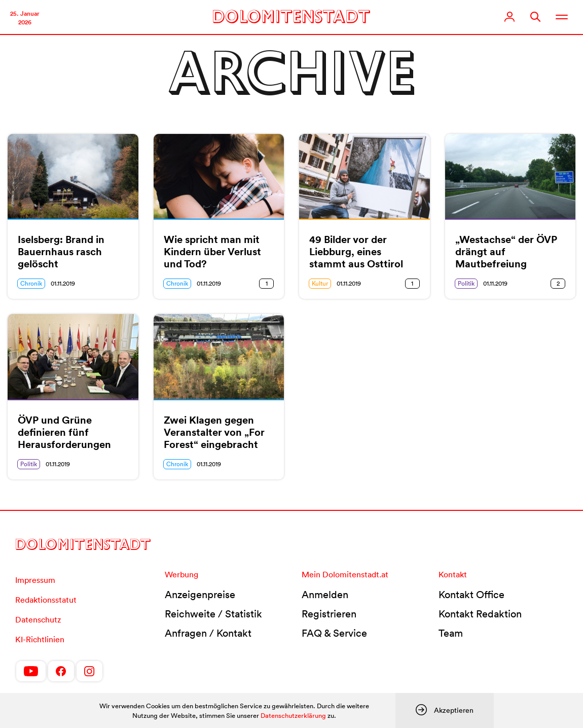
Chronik (31, 283)
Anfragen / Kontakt (208, 633)
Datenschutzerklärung (293, 716)
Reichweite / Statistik (213, 614)
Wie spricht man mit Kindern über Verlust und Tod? (212, 252)
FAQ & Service (334, 633)
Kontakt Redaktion (480, 614)
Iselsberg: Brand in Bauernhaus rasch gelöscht (61, 252)
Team (451, 633)
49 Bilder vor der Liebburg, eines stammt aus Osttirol (356, 252)
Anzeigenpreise (200, 595)
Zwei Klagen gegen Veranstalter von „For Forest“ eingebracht (214, 432)
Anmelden (325, 595)
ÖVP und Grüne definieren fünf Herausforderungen (64, 432)
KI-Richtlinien (40, 639)
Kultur (320, 283)
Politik (466, 283)
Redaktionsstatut (46, 600)
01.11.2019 (63, 283)
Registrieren (329, 614)
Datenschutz (38, 619)
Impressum (35, 580)
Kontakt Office (471, 595)
